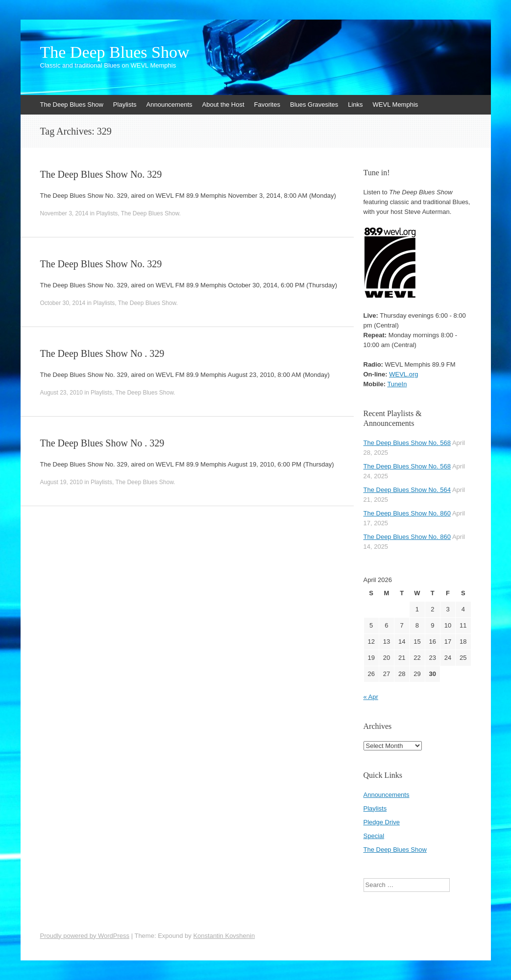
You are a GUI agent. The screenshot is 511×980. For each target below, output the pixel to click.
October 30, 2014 (63, 303)
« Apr (371, 697)
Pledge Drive (382, 822)
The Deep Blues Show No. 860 (407, 513)
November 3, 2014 (64, 213)
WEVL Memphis (396, 105)
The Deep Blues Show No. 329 (101, 174)
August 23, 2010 (61, 393)
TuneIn (397, 384)
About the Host (223, 105)
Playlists (125, 105)
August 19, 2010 (61, 482)
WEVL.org (403, 374)
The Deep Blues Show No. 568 (407, 443)
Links (355, 105)
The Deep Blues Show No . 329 (102, 353)
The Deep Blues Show (115, 52)
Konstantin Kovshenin (224, 936)
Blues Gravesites (314, 105)
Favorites (267, 105)
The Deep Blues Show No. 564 (407, 490)
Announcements (170, 105)
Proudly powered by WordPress (85, 936)
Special (374, 836)
